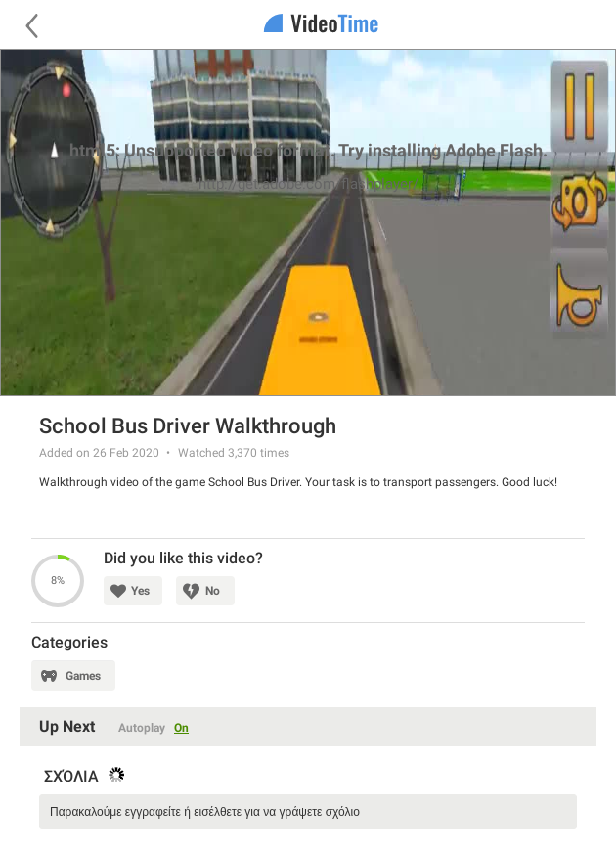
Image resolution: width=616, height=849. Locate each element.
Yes (140, 591)
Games (83, 676)
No (213, 591)
